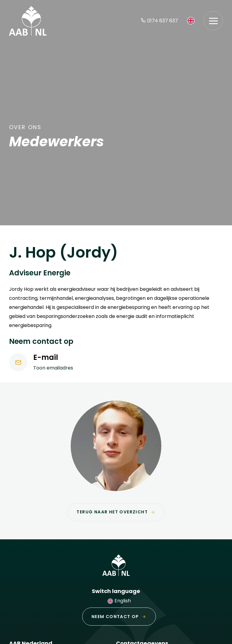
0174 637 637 (159, 21)
